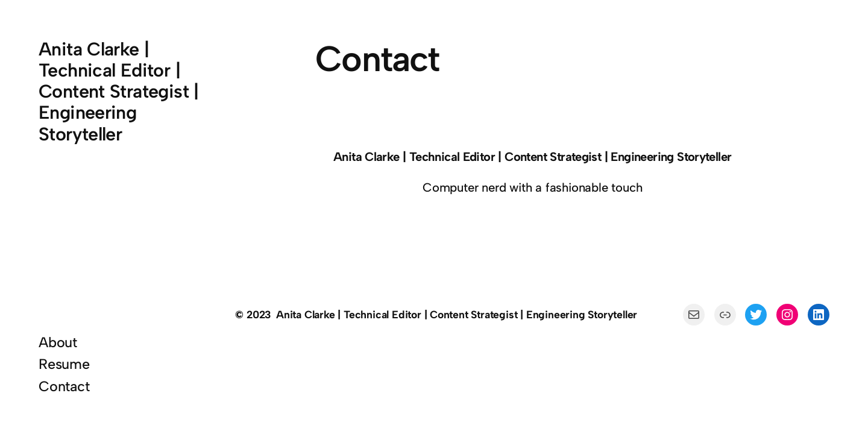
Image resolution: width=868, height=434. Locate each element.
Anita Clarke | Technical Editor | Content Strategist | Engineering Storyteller (119, 92)
